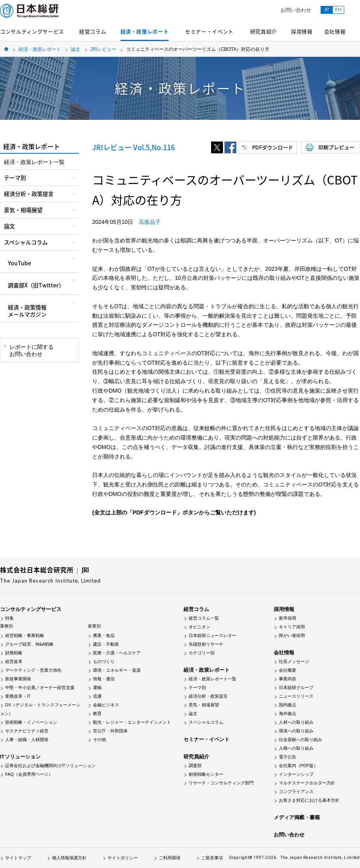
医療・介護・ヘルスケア (117, 653)
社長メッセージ (294, 661)
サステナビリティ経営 (27, 731)
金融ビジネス (106, 705)
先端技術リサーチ (206, 644)
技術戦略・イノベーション (31, 722)
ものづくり (104, 661)
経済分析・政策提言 (208, 696)
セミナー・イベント (209, 31)
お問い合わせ (296, 10)
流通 (97, 696)
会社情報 (335, 31)
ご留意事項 (212, 858)
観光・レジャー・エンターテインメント (132, 722)
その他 (99, 739)
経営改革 (14, 661)
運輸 (97, 687)
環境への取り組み (296, 731)
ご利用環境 (170, 858)
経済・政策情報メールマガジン (27, 311)
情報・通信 (104, 679)
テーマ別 (197, 687)
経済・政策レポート (145, 31)
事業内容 (288, 679)
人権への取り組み (296, 748)
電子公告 (288, 757)
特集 (9, 618)
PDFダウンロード (273, 147)
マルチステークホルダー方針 (307, 783)
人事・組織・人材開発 (27, 739)
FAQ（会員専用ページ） (29, 774)
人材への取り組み (296, 722)
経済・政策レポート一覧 (34, 162)
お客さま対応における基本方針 (309, 800)
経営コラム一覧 (204, 618)
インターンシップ (296, 774)
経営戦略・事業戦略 (25, 635)
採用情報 (302, 31)
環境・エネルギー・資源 (117, 670)
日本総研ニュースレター (212, 635)
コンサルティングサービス (32, 31)
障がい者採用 (292, 635)
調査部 (195, 766)
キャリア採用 (292, 627)
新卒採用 (288, 618)
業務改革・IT (18, 696)
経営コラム (93, 31)
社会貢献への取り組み (301, 739)
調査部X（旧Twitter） (36, 285)
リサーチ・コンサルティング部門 (221, 783)
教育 (97, 713)
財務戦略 (14, 653)
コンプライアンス (296, 792)
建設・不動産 (106, 644)
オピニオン (199, 627)
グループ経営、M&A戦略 (29, 644)
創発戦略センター (206, 774)
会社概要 (288, 670)
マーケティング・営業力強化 (33, 670)
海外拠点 (288, 713)
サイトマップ (18, 858)
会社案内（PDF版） (298, 766)
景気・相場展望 (204, 705)
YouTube (19, 263)
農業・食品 (104, 635)
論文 (76, 49)
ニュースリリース (296, 696)
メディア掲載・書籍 (297, 817)
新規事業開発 (18, 679)
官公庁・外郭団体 (110, 731)
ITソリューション (20, 757)
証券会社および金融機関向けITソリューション (50, 766)
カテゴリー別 (202, 653)
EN (338, 9)
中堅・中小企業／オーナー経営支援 (40, 687)
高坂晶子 (150, 222)
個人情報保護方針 (69, 858)
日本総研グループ (296, 687)
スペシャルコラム (206, 722)
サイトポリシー (123, 858)
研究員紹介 (264, 31)
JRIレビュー (103, 49)
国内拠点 (288, 705)
